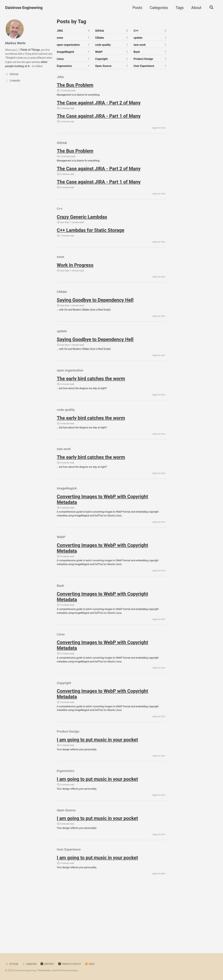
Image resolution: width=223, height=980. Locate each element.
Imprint (51, 964)
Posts (136, 8)
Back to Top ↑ (158, 135)
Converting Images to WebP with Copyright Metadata (102, 531)
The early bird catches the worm (91, 402)
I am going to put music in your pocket (97, 788)
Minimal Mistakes (75, 970)
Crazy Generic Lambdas (82, 229)
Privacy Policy (76, 964)
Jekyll (58, 970)
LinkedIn (31, 964)
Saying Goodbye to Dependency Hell (95, 317)
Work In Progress (75, 280)
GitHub (12, 964)
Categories (157, 8)
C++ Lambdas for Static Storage (91, 243)
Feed (98, 964)
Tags (178, 8)
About (195, 8)
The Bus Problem (75, 89)
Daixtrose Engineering (24, 8)
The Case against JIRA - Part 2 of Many (99, 108)
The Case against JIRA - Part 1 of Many (99, 122)
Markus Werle (17, 43)
